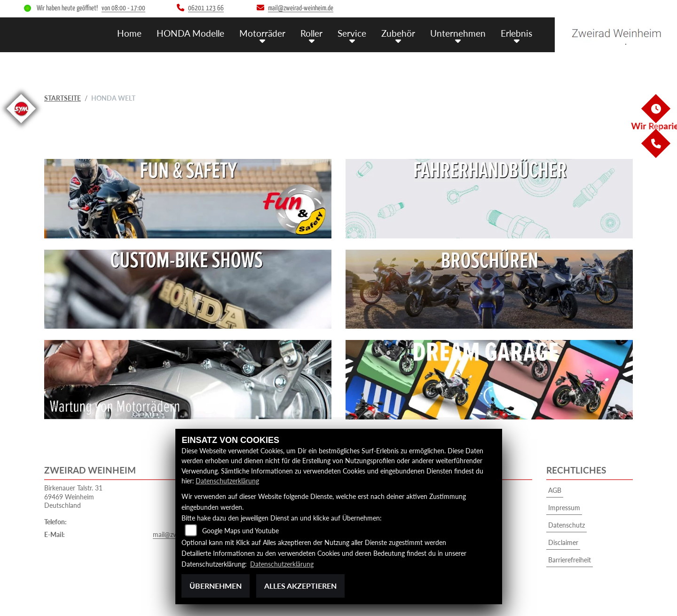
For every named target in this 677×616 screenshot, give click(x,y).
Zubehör (398, 33)
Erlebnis (516, 33)
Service (352, 33)
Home (129, 33)
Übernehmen (216, 586)
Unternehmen (458, 33)
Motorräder (262, 33)
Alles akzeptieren (300, 586)
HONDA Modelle (190, 33)
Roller (311, 33)
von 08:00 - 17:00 (123, 8)
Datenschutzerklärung (227, 481)
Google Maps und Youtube (240, 531)
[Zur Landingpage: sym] (21, 125)
